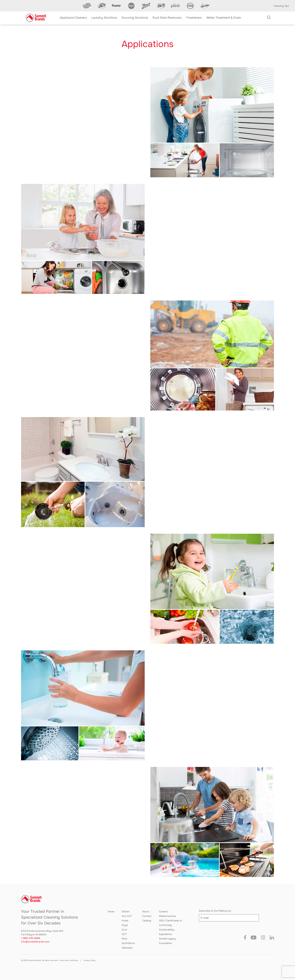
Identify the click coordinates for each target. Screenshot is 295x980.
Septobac (127, 948)
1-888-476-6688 (31, 938)
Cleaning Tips (281, 6)
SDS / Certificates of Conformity (171, 923)
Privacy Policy (89, 960)
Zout (124, 930)
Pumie (125, 921)
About (146, 912)
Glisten (126, 912)
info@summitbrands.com (35, 942)
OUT (124, 934)
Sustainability (167, 930)
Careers (163, 912)
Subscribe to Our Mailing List (215, 911)
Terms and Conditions (69, 960)
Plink (124, 939)
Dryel (125, 925)
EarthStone (128, 943)
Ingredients (165, 934)
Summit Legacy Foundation (167, 941)
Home (111, 912)
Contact (147, 916)
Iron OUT (127, 916)
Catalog (147, 921)
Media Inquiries (167, 916)
